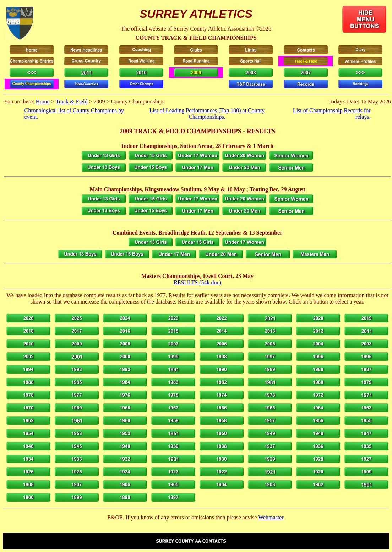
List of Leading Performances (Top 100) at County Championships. (207, 114)
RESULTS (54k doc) (197, 282)
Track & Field (71, 101)
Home (42, 101)
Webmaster (271, 517)
